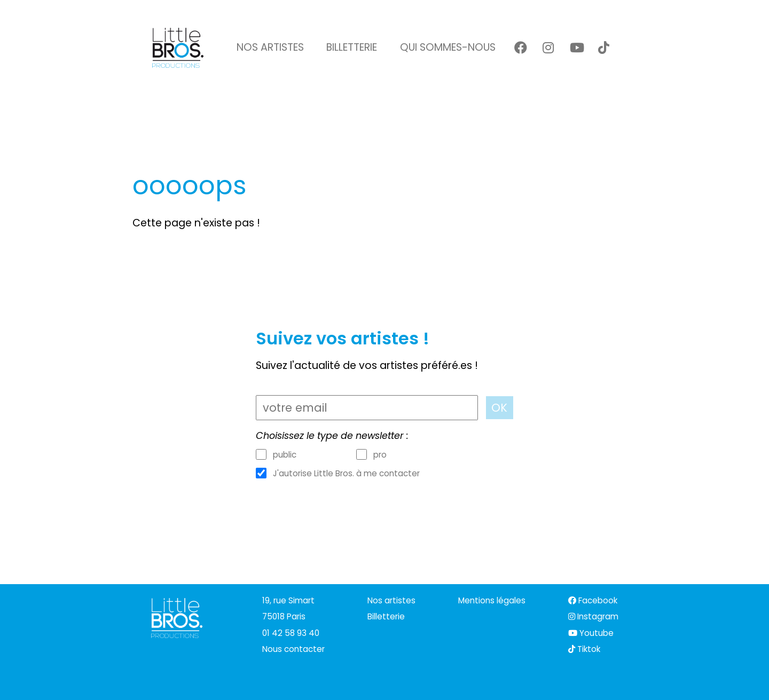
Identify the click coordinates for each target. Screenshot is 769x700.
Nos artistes (270, 47)
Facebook (593, 600)
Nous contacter (293, 649)
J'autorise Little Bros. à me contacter (346, 474)
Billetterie (352, 47)
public (285, 455)
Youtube (591, 633)
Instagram (593, 616)
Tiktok (584, 649)
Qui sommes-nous (448, 47)
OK (499, 408)
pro (380, 455)
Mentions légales (492, 600)
